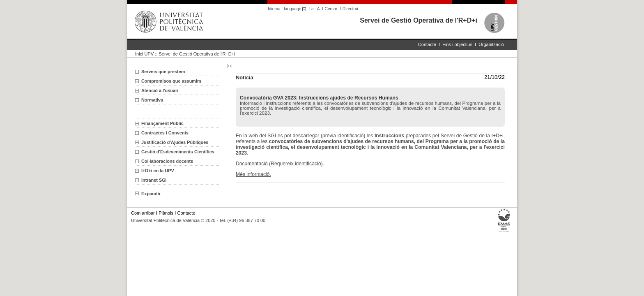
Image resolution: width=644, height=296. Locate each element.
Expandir (148, 194)
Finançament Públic (162, 123)
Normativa (152, 100)
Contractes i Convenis (165, 133)
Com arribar (143, 213)
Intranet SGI (154, 180)
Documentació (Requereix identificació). (280, 164)
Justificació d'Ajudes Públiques (175, 142)
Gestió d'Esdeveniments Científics (178, 152)
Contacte (427, 44)
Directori (350, 9)
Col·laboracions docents (167, 161)
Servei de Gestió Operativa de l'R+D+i (419, 20)
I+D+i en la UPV (158, 171)
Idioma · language (288, 9)
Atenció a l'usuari (160, 90)
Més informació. (253, 174)
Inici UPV (144, 54)
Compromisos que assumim (171, 81)
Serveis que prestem (163, 72)
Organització (491, 44)
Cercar (331, 9)
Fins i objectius (457, 44)
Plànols (166, 213)
